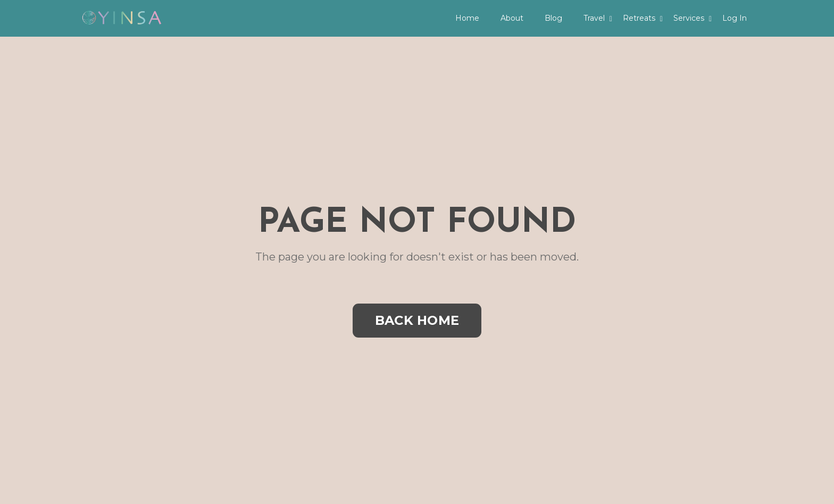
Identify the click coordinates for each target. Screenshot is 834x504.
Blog (553, 18)
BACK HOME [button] (417, 320)
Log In (735, 18)
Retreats (643, 18)
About (512, 18)
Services (693, 18)
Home (467, 18)
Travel (598, 18)
